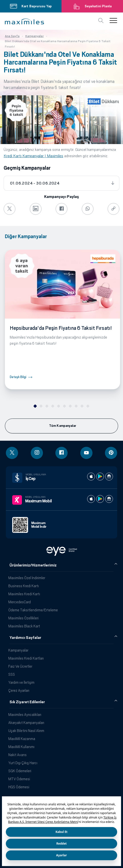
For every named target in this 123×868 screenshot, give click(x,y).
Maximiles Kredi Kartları (26, 658)
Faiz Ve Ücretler (20, 666)
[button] (24, 21)
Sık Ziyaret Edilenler (27, 702)
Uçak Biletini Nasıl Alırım (26, 731)
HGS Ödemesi (19, 787)
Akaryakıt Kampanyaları (26, 723)
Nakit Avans (17, 755)
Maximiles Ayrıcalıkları (25, 715)
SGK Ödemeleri (20, 771)
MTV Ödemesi (19, 779)
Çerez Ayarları (19, 690)
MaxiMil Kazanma (22, 739)
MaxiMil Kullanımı (21, 747)
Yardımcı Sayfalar (25, 638)
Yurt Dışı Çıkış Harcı (23, 763)
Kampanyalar (18, 650)
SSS (12, 674)
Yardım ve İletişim (21, 682)
